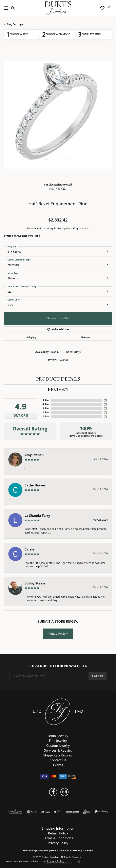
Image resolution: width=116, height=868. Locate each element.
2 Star (46, 412)
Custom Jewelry (58, 746)
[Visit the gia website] (32, 812)
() (105, 400)
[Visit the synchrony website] (101, 812)
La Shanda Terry (37, 516)
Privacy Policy (58, 843)
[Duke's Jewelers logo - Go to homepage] (58, 8)
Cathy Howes (35, 485)
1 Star (46, 416)
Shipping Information (58, 828)
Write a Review (58, 633)
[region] (58, 115)
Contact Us (58, 760)
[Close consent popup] (79, 862)
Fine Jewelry (58, 741)
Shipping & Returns (58, 755)
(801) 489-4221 (58, 189)
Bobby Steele (35, 583)
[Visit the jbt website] (58, 812)
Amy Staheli (34, 455)
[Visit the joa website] (87, 812)
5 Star (46, 400)
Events (58, 765)
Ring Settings (15, 24)
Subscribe (97, 676)
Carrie (29, 549)
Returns (85, 337)
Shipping (31, 337)
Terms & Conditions (58, 838)
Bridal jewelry (58, 736)
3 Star (46, 408)
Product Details (58, 379)
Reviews (58, 390)
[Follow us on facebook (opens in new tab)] (53, 792)
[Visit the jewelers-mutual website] (72, 812)
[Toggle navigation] (5, 8)
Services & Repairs (58, 750)
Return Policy (58, 833)
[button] (13, 8)
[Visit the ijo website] (45, 812)
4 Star (46, 404)
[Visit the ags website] (15, 812)
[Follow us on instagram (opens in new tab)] (64, 792)
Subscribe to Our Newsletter (58, 666)
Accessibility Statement (81, 850)
